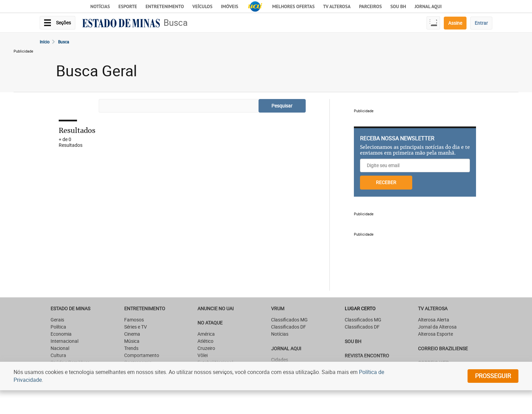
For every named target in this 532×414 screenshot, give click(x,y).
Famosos (134, 320)
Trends (131, 348)
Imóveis (230, 6)
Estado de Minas (70, 308)
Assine (455, 23)
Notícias (100, 6)
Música (132, 341)
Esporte (128, 6)
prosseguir (493, 376)
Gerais (57, 320)
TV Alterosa (337, 6)
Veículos (202, 6)
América (206, 334)
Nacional (60, 348)
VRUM (278, 308)
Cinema (132, 334)
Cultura (58, 355)
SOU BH (353, 341)
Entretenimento (165, 6)
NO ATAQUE (210, 323)
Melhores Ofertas (293, 6)
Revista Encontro (367, 356)
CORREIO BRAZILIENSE (443, 348)
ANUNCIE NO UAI (216, 308)
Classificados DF (289, 327)
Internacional (64, 341)
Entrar (481, 23)
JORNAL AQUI (428, 6)
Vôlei (203, 355)
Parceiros (370, 6)
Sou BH (398, 6)
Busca (176, 23)
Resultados (77, 130)
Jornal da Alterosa (437, 327)
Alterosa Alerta (434, 320)
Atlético (205, 341)
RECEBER (386, 182)
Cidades (280, 360)
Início (45, 42)
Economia (61, 334)
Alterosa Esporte (435, 334)
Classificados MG (289, 320)
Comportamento (142, 355)
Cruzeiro (206, 348)
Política (58, 327)
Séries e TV (136, 327)
